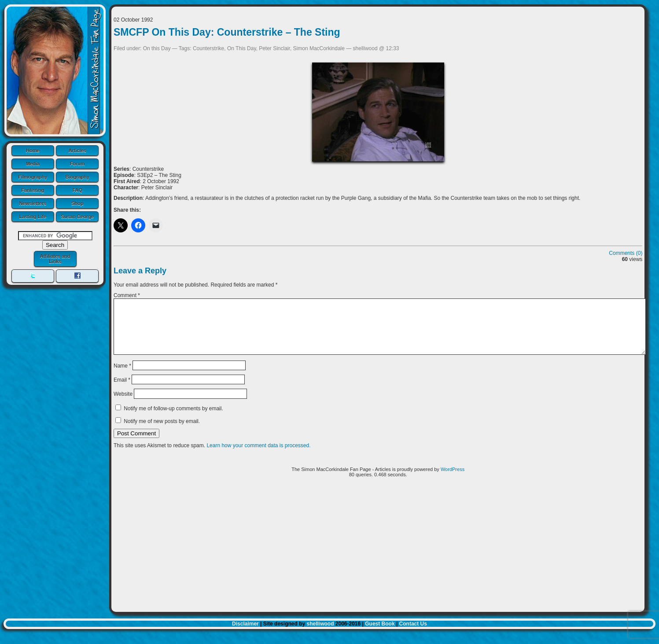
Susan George (77, 217)
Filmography (33, 177)
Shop (77, 203)
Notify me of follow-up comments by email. (173, 419)
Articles (77, 151)
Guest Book (380, 634)
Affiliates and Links (55, 259)
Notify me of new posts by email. (162, 432)
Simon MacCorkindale (319, 48)
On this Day (157, 48)
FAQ (77, 190)
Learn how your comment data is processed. (258, 456)
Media (33, 164)
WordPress (453, 480)
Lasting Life (33, 217)
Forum (77, 164)
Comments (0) (626, 253)
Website (123, 405)
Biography (77, 177)
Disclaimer (245, 634)
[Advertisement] (378, 559)
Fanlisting (33, 190)
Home (33, 151)
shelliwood (320, 634)
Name (122, 376)
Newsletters (33, 203)
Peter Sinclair (274, 48)
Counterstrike (208, 48)
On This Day (242, 48)
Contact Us (413, 634)
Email (122, 390)
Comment (127, 295)
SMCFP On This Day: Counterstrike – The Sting (227, 32)
